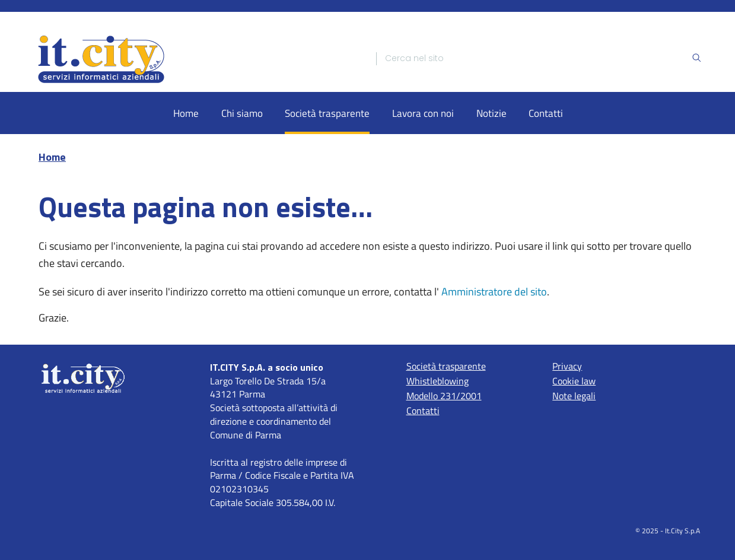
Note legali (574, 396)
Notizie (491, 113)
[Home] (196, 58)
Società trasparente (327, 113)
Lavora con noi (423, 113)
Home (186, 113)
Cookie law (574, 381)
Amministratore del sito (494, 292)
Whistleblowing (437, 381)
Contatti (546, 113)
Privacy (567, 366)
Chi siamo (242, 113)
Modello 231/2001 (444, 396)
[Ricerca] (538, 59)
